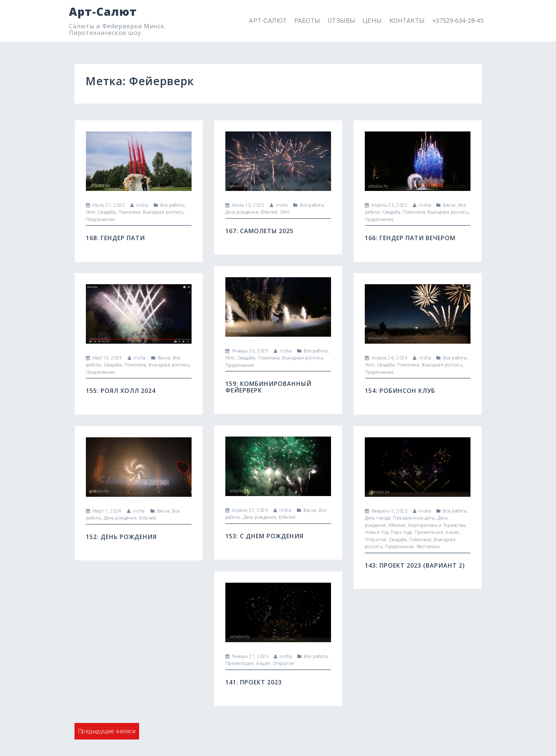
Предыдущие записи (107, 731)
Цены (373, 21)
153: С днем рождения (264, 536)
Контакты (407, 21)
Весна (449, 205)
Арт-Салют (103, 12)
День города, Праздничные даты (400, 518)
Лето (91, 212)
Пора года (401, 532)
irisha (142, 205)
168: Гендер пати (115, 238)
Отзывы (342, 21)
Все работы (172, 205)
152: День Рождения (121, 537)
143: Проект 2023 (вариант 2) (415, 565)
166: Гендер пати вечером (410, 238)
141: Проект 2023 (254, 682)
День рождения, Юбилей (252, 212)
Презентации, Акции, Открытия (260, 663)
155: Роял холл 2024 (121, 391)
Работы (307, 21)
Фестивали (428, 547)
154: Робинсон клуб (400, 391)
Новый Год (377, 532)
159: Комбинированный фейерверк (268, 387)
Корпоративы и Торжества (437, 525)
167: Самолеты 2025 (259, 231)
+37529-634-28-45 (458, 21)
